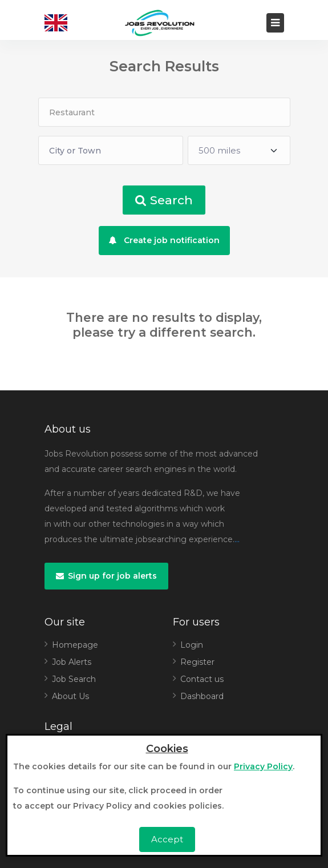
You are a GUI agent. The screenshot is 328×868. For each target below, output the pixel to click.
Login (192, 645)
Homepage (75, 645)
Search (164, 200)
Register (197, 662)
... (237, 539)
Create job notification (164, 240)
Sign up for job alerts (106, 576)
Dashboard (202, 696)
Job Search (74, 679)
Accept (167, 839)
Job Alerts (72, 662)
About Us (70, 696)
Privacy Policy (263, 766)
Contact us (202, 679)
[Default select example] (239, 150)
